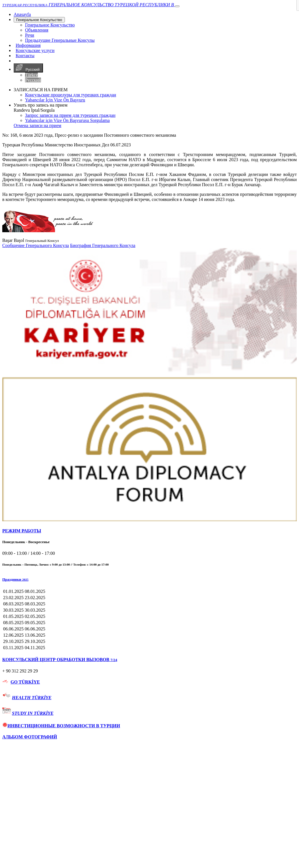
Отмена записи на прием (37, 125)
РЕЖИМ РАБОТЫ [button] (22, 531)
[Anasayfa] (22, 14)
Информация (28, 45)
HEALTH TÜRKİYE (32, 698)
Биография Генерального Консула (103, 245)
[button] (149, 580)
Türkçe (31, 75)
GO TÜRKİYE (25, 682)
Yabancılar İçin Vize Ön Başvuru (55, 100)
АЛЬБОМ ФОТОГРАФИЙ (30, 737)
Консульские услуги (35, 50)
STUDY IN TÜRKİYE (33, 713)
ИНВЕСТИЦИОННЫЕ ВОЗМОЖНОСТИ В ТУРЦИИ (61, 726)
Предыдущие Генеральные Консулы (60, 40)
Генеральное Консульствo (39, 20)
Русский (28, 68)
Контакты (25, 56)
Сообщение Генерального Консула (36, 245)
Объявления (37, 30)
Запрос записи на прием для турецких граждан (70, 115)
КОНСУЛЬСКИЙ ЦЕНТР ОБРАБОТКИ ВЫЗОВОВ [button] (60, 660)
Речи (30, 35)
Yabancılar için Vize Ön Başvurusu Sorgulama (67, 120)
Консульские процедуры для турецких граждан (71, 95)
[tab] (149, 531)
